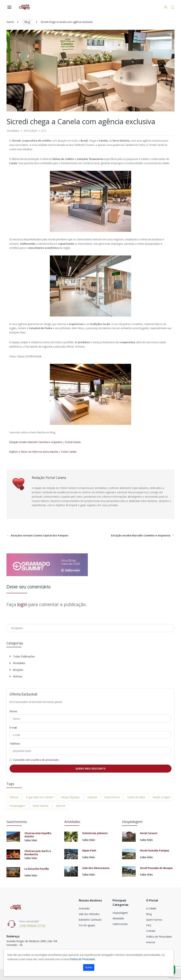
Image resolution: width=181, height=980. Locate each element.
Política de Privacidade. (83, 959)
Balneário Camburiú (90, 920)
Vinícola (14, 797)
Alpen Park (89, 851)
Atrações (16, 670)
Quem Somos (154, 920)
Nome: (13, 711)
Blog (27, 22)
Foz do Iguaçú (87, 925)
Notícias (16, 676)
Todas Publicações (22, 656)
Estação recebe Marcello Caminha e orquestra (143, 535)
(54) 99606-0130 (32, 926)
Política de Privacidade (159, 937)
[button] (173, 7)
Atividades (118, 918)
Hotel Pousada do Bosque (156, 868)
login (22, 604)
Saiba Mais (31, 840)
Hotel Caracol (149, 833)
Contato (151, 931)
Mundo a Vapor (161, 797)
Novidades (17, 663)
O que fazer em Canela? (40, 797)
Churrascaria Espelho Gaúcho (38, 835)
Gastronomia (112, 797)
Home (10, 22)
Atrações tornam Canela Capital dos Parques (37, 535)
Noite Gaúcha (41, 806)
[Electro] (24, 7)
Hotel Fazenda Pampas (155, 851)
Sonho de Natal (136, 797)
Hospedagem (17, 806)
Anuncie (151, 942)
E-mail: (13, 728)
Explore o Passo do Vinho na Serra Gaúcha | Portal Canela (43, 452)
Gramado (84, 908)
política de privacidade (46, 760)
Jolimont (61, 806)
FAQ (149, 925)
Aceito (89, 967)
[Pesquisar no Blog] (90, 628)
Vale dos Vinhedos (89, 914)
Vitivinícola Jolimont (95, 833)
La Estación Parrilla (37, 869)
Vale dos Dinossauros (96, 868)
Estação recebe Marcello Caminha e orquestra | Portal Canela (45, 442)
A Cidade (151, 908)
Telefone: (15, 744)
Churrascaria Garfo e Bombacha (38, 853)
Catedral (92, 797)
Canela (13, 163)
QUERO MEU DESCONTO (90, 768)
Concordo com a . (36, 760)
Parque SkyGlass (70, 797)
